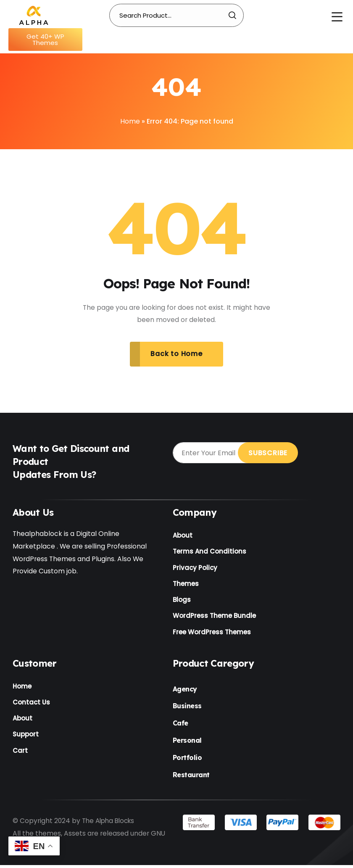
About (183, 536)
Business (187, 709)
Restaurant (191, 778)
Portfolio (187, 760)
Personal (187, 743)
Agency (185, 692)
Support (26, 739)
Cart (20, 756)
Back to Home (176, 354)
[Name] (34, 15)
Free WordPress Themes (212, 635)
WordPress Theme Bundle (214, 619)
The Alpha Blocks (110, 824)
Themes (186, 585)
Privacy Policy (195, 569)
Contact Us (31, 706)
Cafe (180, 726)
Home (130, 121)
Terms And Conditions (209, 553)
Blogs (182, 602)
